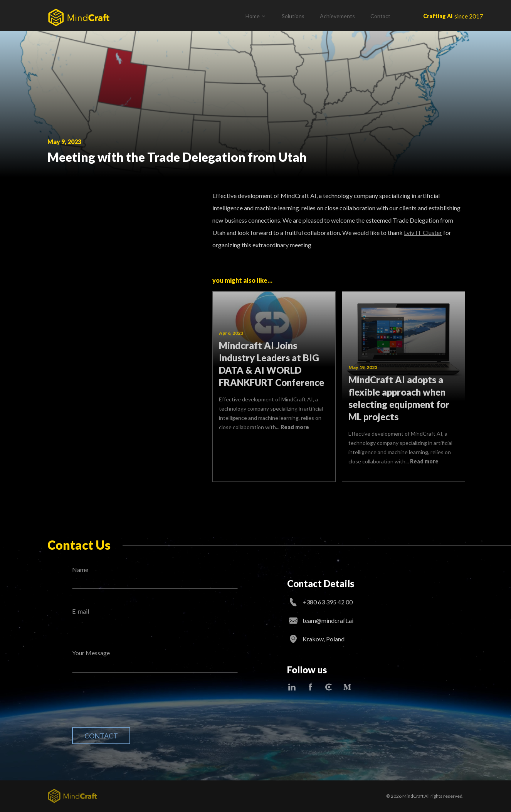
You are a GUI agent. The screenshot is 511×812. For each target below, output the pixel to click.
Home (253, 16)
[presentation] (131, 706)
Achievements (337, 16)
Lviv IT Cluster (423, 232)
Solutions (293, 16)
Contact (380, 16)
